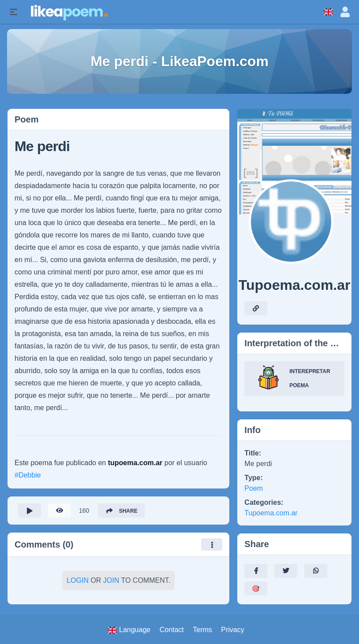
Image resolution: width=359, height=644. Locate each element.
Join (111, 580)
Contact (172, 630)
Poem (254, 488)
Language (129, 630)
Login (78, 580)
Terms (202, 630)
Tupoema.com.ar (271, 513)
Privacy (232, 630)
